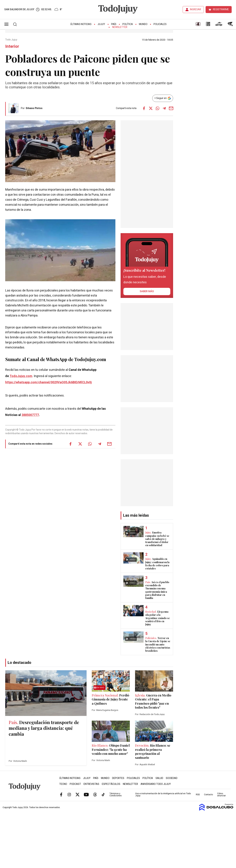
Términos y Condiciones (116, 795)
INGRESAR (196, 9)
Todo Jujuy (11, 40)
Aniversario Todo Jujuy (156, 784)
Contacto (208, 795)
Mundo (143, 24)
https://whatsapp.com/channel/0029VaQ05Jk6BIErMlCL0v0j (48, 382)
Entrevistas (91, 784)
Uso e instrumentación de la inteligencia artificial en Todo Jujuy (163, 795)
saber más (147, 291)
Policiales (160, 24)
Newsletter (120, 27)
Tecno (63, 784)
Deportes (118, 778)
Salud (159, 778)
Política (128, 24)
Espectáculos (111, 784)
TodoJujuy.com (21, 376)
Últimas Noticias (81, 24)
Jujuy (101, 24)
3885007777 (30, 415)
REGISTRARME (221, 9)
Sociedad (172, 778)
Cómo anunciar (221, 795)
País (114, 24)
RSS (198, 795)
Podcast (75, 784)
